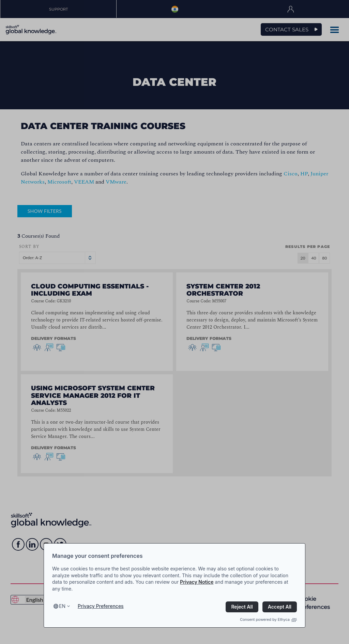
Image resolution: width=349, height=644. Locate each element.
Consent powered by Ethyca (268, 619)
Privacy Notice (197, 582)
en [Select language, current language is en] (62, 606)
